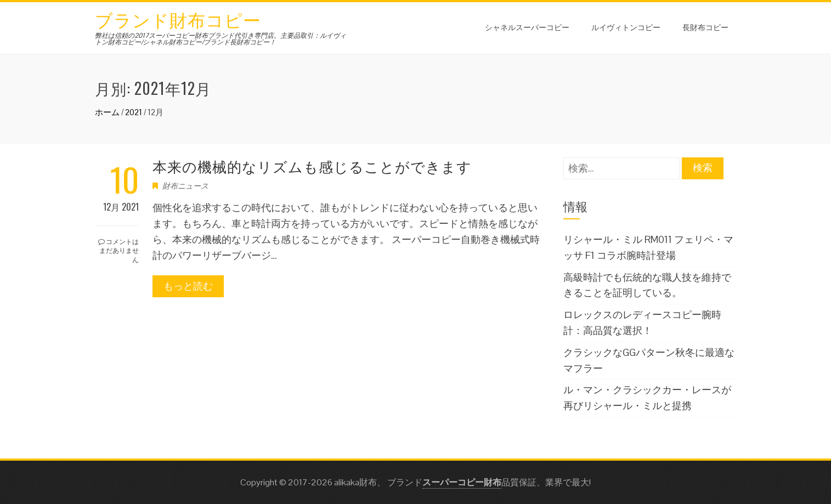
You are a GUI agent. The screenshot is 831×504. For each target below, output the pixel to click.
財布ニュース (185, 186)
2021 (134, 112)
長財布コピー (705, 27)
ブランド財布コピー (178, 19)
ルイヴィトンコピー (626, 27)
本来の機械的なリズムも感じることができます (312, 166)
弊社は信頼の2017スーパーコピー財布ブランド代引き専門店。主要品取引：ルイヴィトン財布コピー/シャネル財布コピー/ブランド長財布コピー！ (221, 39)
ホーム (107, 112)
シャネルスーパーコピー (527, 27)
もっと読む (188, 286)
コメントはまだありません (118, 250)
